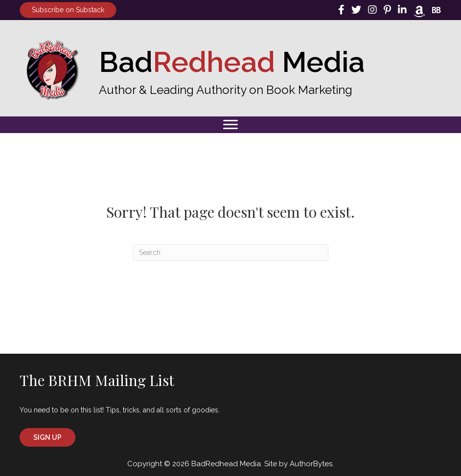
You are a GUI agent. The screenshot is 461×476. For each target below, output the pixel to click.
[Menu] (230, 125)
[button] (47, 437)
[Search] (230, 252)
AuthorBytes (311, 464)
